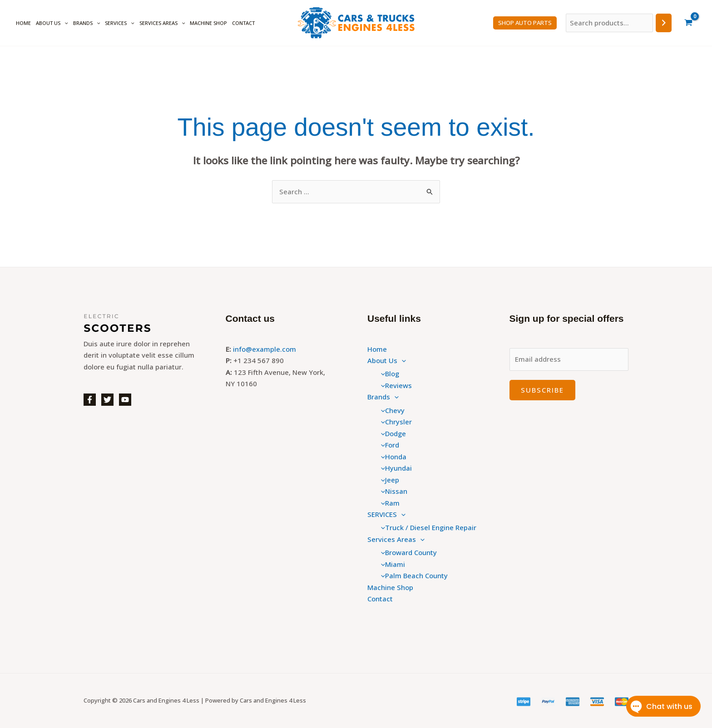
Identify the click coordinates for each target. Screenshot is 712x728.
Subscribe (542, 390)
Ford (388, 445)
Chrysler (394, 422)
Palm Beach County (412, 576)
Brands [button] (87, 23)
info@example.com (265, 349)
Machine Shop (208, 23)
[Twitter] (107, 400)
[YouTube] (125, 400)
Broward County (407, 552)
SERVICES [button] (120, 23)
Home (23, 23)
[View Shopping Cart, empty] (688, 23)
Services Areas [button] (162, 23)
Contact (243, 23)
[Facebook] (90, 400)
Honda (391, 457)
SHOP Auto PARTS (525, 23)
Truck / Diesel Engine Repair (426, 527)
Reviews (394, 385)
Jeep (388, 480)
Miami (391, 564)
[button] (64, 23)
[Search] (664, 23)
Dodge (391, 433)
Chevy (391, 410)
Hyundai (394, 468)
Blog (388, 374)
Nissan (392, 491)
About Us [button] (52, 23)
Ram (388, 503)
